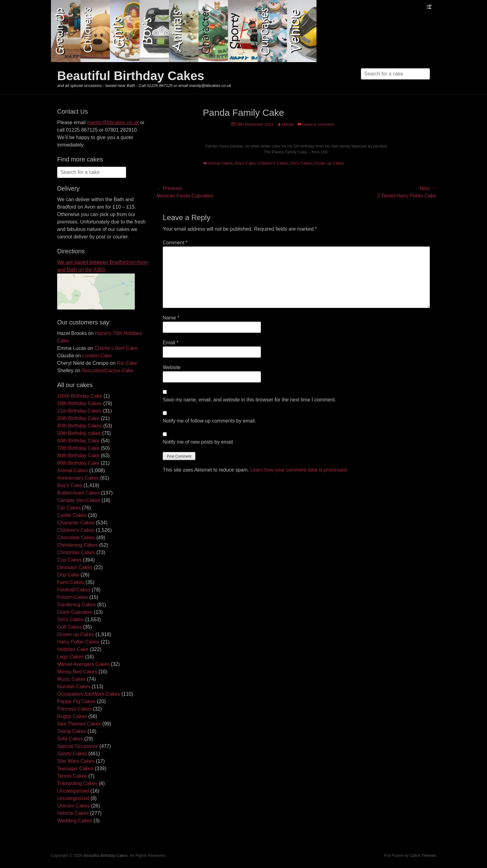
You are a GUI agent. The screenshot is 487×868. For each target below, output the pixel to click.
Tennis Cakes (72, 776)
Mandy (288, 124)
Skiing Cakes (72, 731)
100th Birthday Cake (80, 396)
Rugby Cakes (72, 716)
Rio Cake (127, 363)
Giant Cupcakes (75, 612)
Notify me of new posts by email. (198, 442)
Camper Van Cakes (79, 500)
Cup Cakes (69, 560)
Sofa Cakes (70, 739)
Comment (175, 243)
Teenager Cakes (75, 769)
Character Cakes (76, 523)
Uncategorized (73, 798)
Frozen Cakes (73, 597)
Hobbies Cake (73, 649)
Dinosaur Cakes (75, 567)
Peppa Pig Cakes (76, 701)
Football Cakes (74, 590)
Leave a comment (318, 124)
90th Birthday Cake (78, 463)
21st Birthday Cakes (79, 411)
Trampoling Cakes (77, 783)
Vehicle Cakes (73, 813)
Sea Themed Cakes (79, 724)
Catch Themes (423, 855)
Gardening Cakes (77, 605)
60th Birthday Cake (78, 441)
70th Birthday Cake (78, 448)
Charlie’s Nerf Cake (116, 348)
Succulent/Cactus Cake (107, 371)
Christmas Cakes (76, 552)
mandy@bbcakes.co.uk (113, 122)
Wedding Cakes (75, 821)
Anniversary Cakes (78, 478)
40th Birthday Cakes (80, 426)
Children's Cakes (273, 163)
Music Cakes (71, 679)
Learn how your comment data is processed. (299, 470)
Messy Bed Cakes (77, 672)
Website (172, 367)
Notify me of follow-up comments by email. (209, 421)
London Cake (97, 356)
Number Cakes (74, 687)
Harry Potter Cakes (78, 642)
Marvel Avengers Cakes (83, 664)
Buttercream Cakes (78, 493)
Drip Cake (68, 575)
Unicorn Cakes (73, 806)
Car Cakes (69, 508)
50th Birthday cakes (79, 433)
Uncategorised (73, 791)
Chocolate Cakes (76, 538)
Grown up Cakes (329, 163)
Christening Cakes (77, 545)
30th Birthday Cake (78, 418)
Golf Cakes (69, 627)
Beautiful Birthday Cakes (131, 76)
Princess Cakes (74, 709)
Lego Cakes (70, 657)
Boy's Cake (245, 163)
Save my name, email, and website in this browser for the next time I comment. (249, 400)
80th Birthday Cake (78, 456)
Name (171, 318)
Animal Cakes (220, 163)
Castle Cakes (72, 515)
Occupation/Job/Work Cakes (89, 694)
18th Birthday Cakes (80, 403)
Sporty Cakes (72, 754)
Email (171, 343)
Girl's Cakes (301, 163)
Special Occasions (78, 746)
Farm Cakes (71, 582)
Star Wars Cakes (76, 761)
